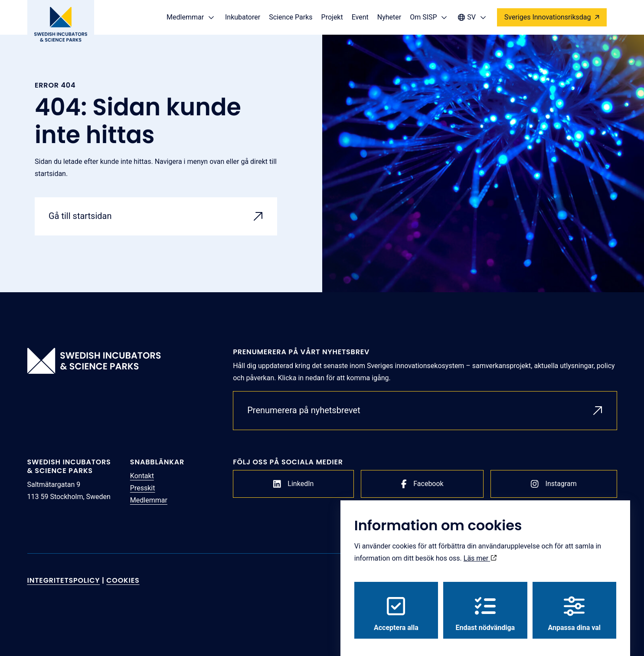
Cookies (123, 580)
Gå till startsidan (80, 216)
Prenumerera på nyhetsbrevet (304, 410)
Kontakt (142, 476)
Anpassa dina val (575, 605)
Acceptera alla (396, 605)
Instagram (554, 484)
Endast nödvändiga (485, 605)
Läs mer (480, 550)
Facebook (422, 484)
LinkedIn (294, 484)
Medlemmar (149, 500)
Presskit (143, 488)
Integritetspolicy (64, 580)
